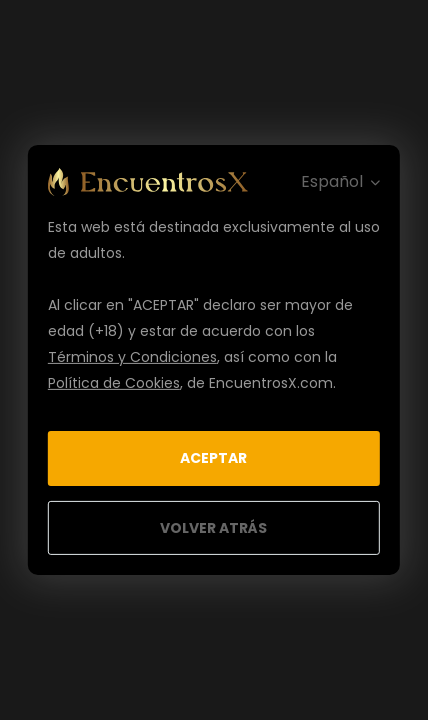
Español (332, 181)
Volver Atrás (213, 528)
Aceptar (213, 458)
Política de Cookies (114, 383)
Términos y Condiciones (132, 357)
